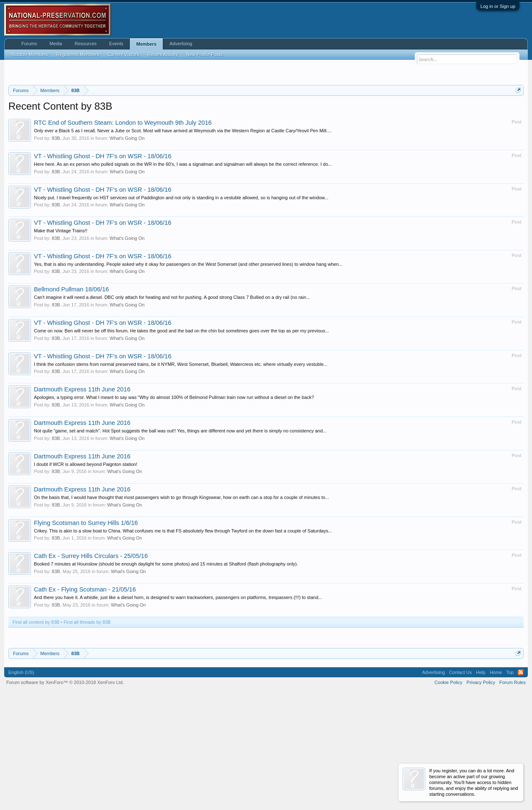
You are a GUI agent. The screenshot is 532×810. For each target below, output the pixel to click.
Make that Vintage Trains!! (61, 334)
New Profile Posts (204, 54)
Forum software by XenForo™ (65, 785)
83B (56, 241)
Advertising (181, 44)
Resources (86, 44)
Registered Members (78, 54)
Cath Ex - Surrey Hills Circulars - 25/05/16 (91, 659)
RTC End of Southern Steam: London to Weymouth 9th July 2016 (123, 226)
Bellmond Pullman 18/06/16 (71, 392)
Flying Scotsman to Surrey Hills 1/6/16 (86, 625)
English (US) (21, 775)
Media (56, 44)
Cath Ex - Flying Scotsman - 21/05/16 (85, 692)
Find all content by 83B (36, 725)
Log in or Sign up (498, 6)
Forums (29, 44)
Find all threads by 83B (87, 725)
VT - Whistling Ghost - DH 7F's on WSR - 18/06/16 (103, 259)
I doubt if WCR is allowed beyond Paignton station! (86, 567)
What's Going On (127, 241)
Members (146, 44)
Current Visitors (123, 54)
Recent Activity (163, 54)
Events (116, 44)
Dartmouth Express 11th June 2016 (82, 492)
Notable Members (30, 54)
